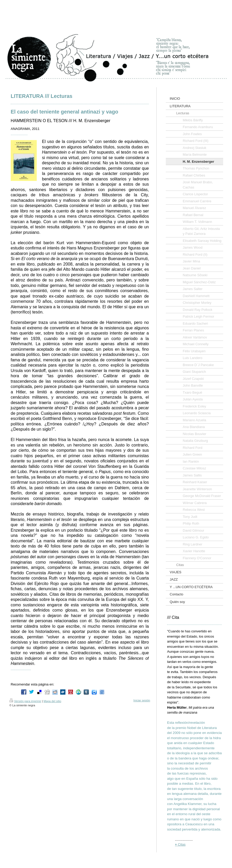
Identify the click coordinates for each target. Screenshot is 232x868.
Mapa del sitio (52, 701)
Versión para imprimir (25, 701)
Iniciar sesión (142, 700)
